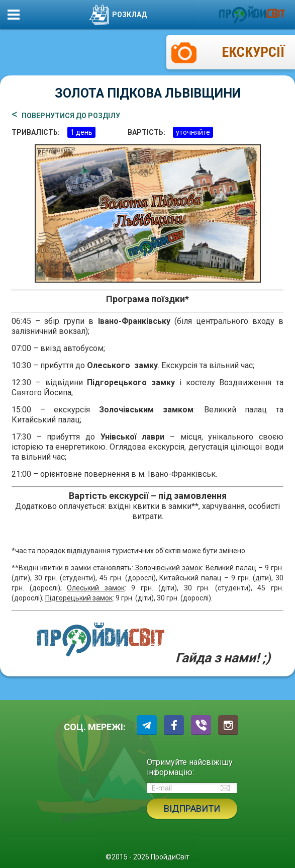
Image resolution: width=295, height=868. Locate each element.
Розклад (118, 15)
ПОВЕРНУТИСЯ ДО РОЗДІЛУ (71, 116)
